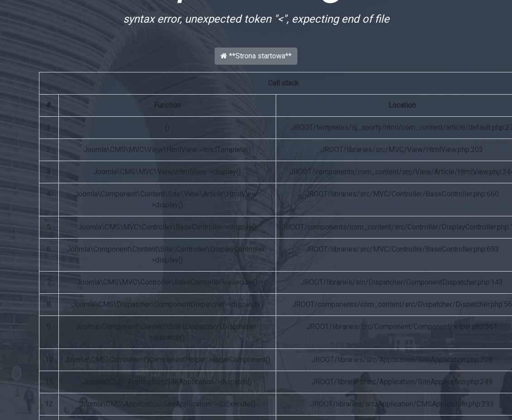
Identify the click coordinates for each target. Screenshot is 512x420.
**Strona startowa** (256, 56)
